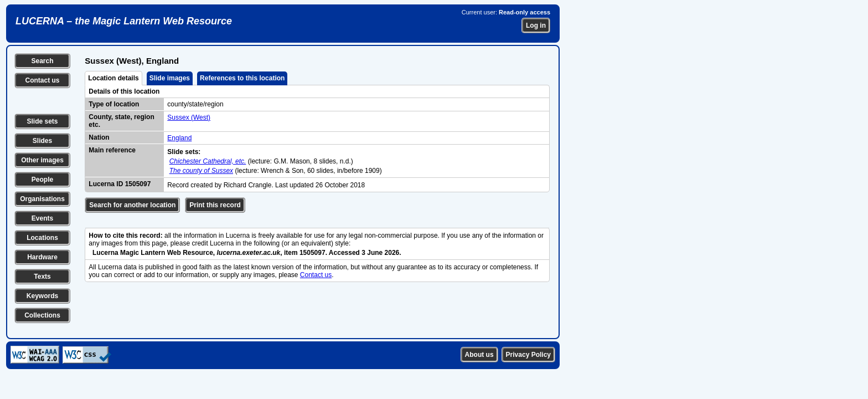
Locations (42, 238)
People (42, 180)
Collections (42, 315)
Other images (42, 160)
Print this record (215, 205)
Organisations (42, 199)
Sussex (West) (189, 117)
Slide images (170, 78)
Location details (113, 78)
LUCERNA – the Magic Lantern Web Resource (124, 21)
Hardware (42, 257)
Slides (42, 141)
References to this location (242, 78)
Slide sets (42, 121)
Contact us (42, 80)
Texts (42, 277)
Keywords (42, 296)
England (179, 138)
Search (42, 61)
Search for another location (132, 205)
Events (42, 218)
